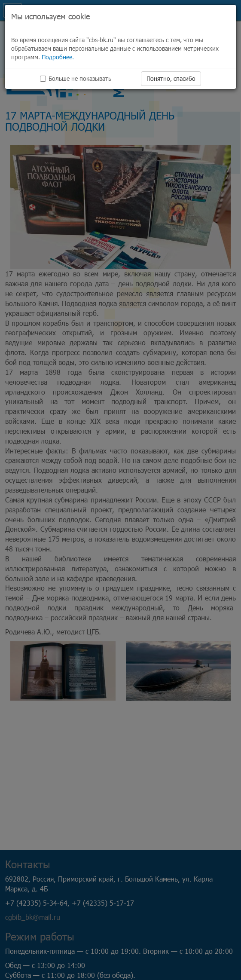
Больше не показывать (76, 78)
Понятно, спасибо (171, 78)
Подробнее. (58, 57)
